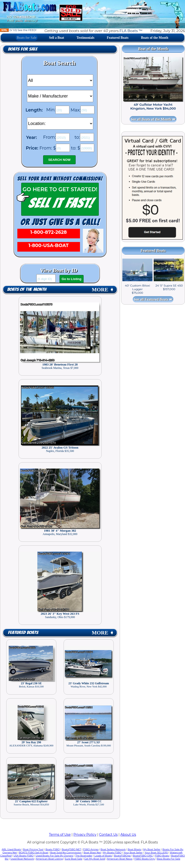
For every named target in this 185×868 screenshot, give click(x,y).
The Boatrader (84, 856)
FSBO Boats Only (145, 859)
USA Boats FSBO (23, 856)
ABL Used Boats (11, 849)
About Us (128, 835)
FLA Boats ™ (131, 31)
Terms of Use (60, 835)
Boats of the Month (155, 38)
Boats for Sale (27, 38)
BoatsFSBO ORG (143, 856)
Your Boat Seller (133, 852)
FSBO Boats (162, 856)
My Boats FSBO (112, 852)
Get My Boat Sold (95, 859)
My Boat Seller (152, 849)
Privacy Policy (85, 835)
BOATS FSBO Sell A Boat (33, 852)
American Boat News (120, 859)
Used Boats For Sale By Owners (54, 856)
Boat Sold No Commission (66, 852)
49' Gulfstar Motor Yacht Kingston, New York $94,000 (153, 106)
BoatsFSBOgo (122, 856)
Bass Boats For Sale (168, 859)
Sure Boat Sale (74, 859)
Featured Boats (118, 38)
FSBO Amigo (91, 849)
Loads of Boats (103, 856)
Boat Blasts (134, 849)
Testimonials (86, 38)
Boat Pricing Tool (33, 849)
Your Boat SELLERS (156, 852)
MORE (103, 290)
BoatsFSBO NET (71, 849)
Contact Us (109, 835)
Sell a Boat (56, 38)
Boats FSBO (53, 849)
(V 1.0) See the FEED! (18, 30)
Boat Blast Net (92, 852)
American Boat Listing (49, 859)
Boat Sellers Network (113, 849)
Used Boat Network (22, 859)
